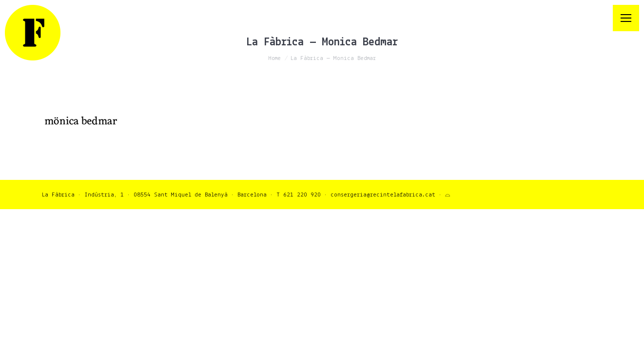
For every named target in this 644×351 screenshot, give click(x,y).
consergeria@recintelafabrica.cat (383, 195)
